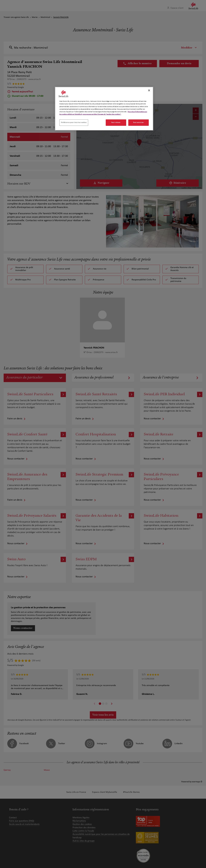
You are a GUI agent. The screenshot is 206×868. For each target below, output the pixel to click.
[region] (104, 109)
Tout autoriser (139, 122)
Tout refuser (116, 122)
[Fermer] (149, 90)
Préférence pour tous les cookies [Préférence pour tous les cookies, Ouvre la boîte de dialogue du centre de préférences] (74, 122)
